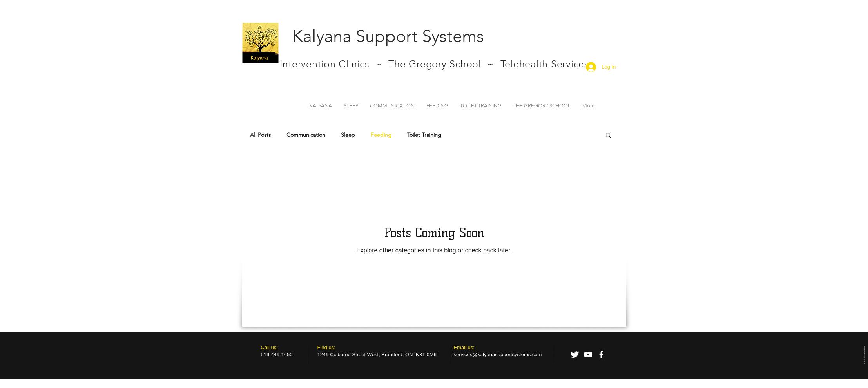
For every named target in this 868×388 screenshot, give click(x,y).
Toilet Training (424, 135)
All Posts (260, 135)
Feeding (381, 135)
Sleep (348, 135)
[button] (608, 136)
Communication (306, 135)
